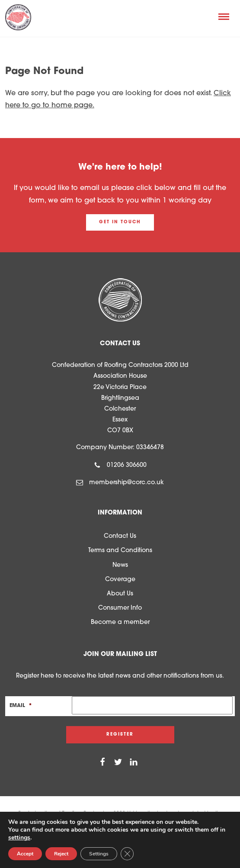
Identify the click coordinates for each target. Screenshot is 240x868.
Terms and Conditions (120, 551)
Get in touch (120, 222)
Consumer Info (120, 608)
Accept (25, 854)
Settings (99, 854)
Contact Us (120, 536)
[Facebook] (102, 762)
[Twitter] (118, 762)
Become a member (120, 622)
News (120, 565)
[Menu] (224, 16)
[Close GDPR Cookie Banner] (127, 854)
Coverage (120, 580)
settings (19, 838)
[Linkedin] (134, 762)
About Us (120, 594)
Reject (61, 854)
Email (21, 706)
